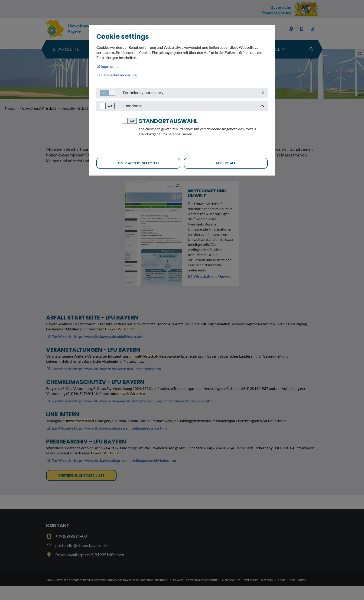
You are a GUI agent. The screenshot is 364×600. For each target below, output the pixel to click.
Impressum (110, 66)
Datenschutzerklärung (119, 75)
